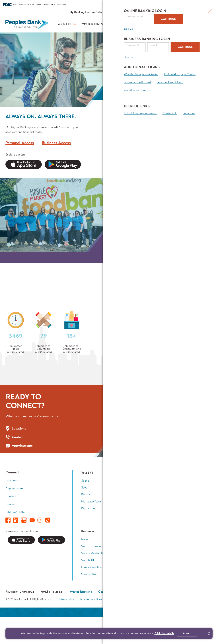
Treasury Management (143, 531)
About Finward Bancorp (144, 589)
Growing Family (186, 510)
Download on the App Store (21, 562)
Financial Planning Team (191, 538)
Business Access (56, 142)
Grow (132, 517)
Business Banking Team (143, 538)
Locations (12, 503)
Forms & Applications (95, 589)
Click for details (164, 633)
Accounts (135, 503)
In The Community (140, 575)
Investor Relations (140, 582)
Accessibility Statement (121, 622)
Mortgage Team (91, 524)
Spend (85, 503)
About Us (164, 12)
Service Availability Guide (97, 575)
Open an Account (161, 25)
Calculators (183, 545)
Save (84, 510)
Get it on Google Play (51, 562)
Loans (132, 510)
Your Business (93, 24)
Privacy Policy (67, 622)
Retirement (183, 524)
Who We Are (22, 366)
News (85, 562)
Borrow (86, 517)
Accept (187, 633)
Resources (149, 12)
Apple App (24, 164)
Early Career (184, 503)
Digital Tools (89, 531)
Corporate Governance (113, 614)
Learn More (155, 85)
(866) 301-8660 (16, 534)
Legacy (181, 531)
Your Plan (123, 24)
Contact (177, 12)
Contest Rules (90, 596)
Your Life (65, 24)
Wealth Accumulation (190, 517)
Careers (10, 527)
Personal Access (20, 142)
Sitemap (144, 622)
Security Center (91, 568)
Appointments (194, 12)
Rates (137, 12)
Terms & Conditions (91, 622)
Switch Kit (88, 582)
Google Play (63, 164)
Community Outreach (30, 378)
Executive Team (138, 568)
